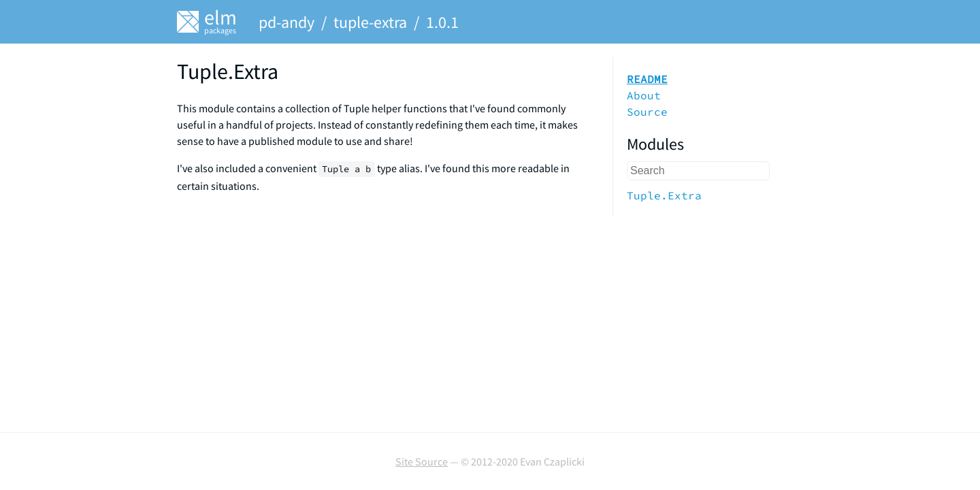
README (647, 79)
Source (647, 112)
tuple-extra (370, 22)
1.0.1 (442, 22)
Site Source (422, 461)
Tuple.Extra (664, 195)
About (644, 95)
